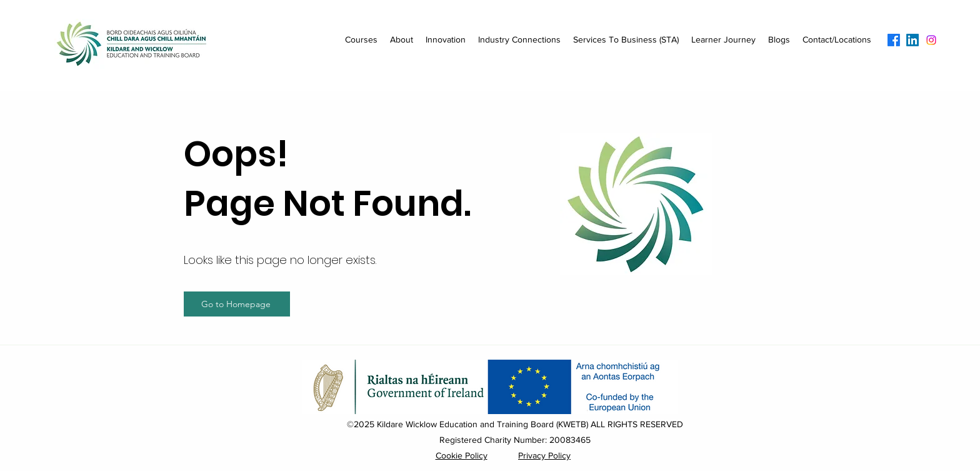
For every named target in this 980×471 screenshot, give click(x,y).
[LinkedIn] (912, 40)
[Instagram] (931, 40)
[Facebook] (894, 40)
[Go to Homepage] (237, 304)
